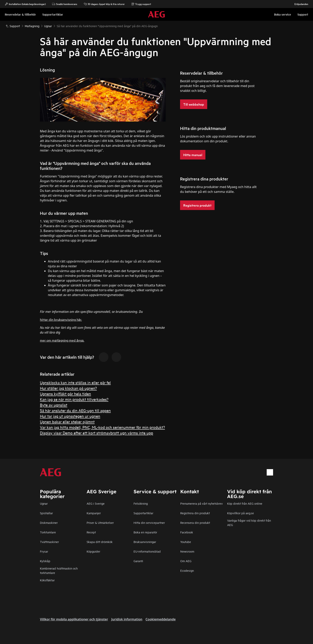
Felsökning (141, 503)
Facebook (187, 532)
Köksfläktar (47, 580)
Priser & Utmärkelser (100, 523)
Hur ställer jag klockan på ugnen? (68, 388)
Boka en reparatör (145, 532)
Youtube (186, 542)
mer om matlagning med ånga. (62, 340)
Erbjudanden (299, 4)
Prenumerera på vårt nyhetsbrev (202, 503)
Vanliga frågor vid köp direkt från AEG (249, 523)
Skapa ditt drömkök (100, 542)
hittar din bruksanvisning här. (61, 319)
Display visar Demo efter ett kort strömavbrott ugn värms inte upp (97, 433)
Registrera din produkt (195, 513)
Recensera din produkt (195, 523)
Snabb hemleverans (65, 4)
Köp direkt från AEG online (245, 503)
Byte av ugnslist (54, 405)
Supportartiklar (143, 513)
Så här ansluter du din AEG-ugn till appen (75, 410)
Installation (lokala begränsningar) (25, 4)
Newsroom (187, 551)
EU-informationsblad (147, 551)
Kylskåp (45, 561)
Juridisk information (127, 619)
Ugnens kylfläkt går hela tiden (65, 394)
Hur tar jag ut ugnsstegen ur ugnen (70, 416)
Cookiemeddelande (161, 619)
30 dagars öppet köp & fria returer (104, 4)
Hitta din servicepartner (149, 523)
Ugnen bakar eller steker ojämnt (67, 422)
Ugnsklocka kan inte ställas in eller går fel (75, 382)
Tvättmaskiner (49, 542)
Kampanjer (94, 513)
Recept (91, 532)
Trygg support (141, 4)
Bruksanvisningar (145, 542)
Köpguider (93, 551)
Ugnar (44, 503)
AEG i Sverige (96, 503)
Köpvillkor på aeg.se (241, 513)
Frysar (44, 551)
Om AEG (186, 561)
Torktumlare (48, 532)
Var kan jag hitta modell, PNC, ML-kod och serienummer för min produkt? (102, 427)
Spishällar (46, 513)
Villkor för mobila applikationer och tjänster (74, 619)
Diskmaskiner (49, 523)
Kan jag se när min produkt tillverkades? (74, 399)
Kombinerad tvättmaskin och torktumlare (59, 570)
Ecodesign (187, 570)
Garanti (138, 561)
